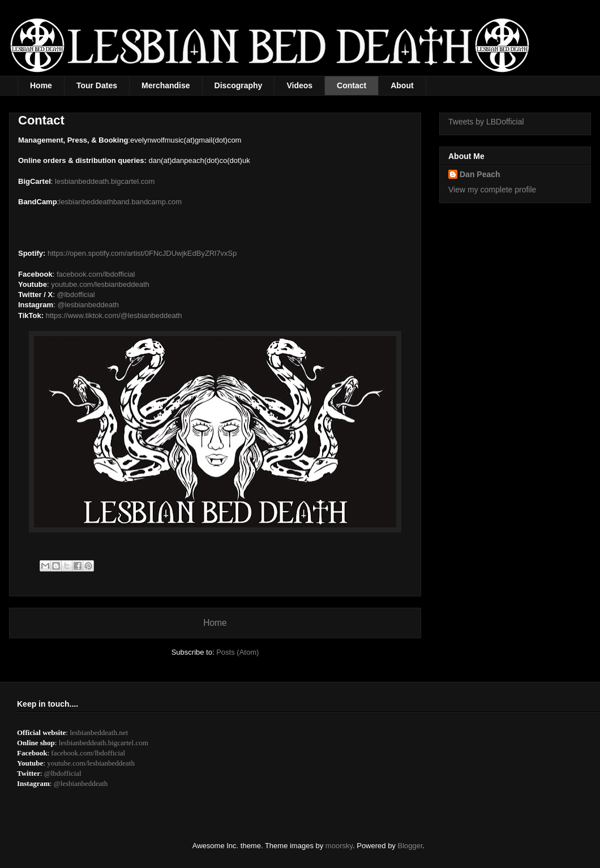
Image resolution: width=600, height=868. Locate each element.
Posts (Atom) (237, 652)
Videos (299, 85)
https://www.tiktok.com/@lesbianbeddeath (114, 315)
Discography (239, 85)
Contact (352, 85)
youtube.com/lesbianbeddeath (100, 284)
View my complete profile (492, 190)
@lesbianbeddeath (88, 305)
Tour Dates (97, 85)
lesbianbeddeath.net (99, 732)
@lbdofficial (76, 295)
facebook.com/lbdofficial (96, 274)
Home (41, 85)
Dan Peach (480, 174)
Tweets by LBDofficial (486, 122)
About (402, 85)
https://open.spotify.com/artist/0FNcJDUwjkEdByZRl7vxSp (142, 253)
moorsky (339, 846)
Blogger (410, 846)
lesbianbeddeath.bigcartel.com (105, 181)
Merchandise (166, 85)
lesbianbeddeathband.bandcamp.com (120, 202)
